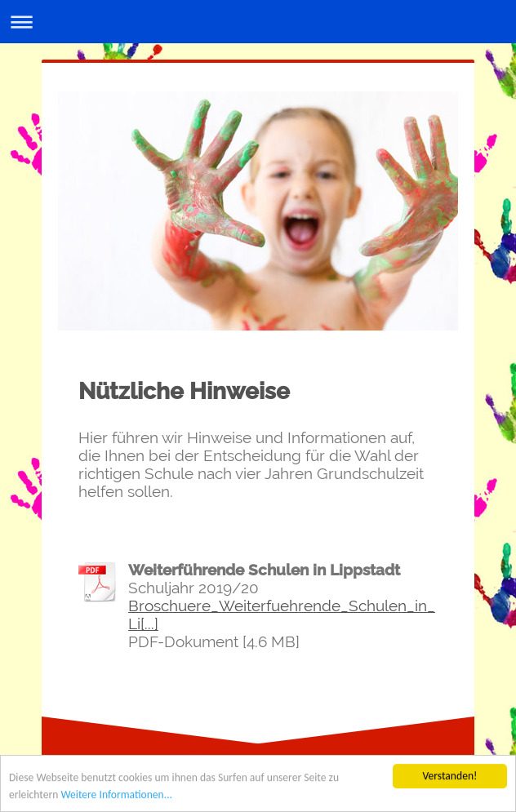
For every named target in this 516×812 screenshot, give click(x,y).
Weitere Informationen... (116, 795)
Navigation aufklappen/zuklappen (258, 22)
